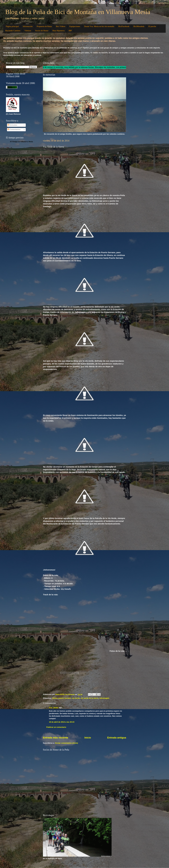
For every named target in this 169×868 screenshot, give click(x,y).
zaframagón (104, 698)
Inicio (88, 738)
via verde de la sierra (90, 698)
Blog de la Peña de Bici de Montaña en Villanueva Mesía (78, 12)
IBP (70, 31)
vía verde (76, 698)
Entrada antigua (117, 738)
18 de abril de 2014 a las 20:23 (62, 722)
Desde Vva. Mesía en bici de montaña (99, 26)
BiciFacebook (124, 26)
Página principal (12, 26)
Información (28, 26)
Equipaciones (75, 26)
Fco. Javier (54, 708)
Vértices (28, 31)
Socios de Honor (42, 31)
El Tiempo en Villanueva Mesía (21, 142)
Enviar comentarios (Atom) (67, 743)
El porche (152, 26)
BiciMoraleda (139, 26)
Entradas (12, 125)
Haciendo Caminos (13, 31)
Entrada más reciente (56, 738)
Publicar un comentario (56, 727)
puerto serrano (65, 698)
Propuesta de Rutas (44, 26)
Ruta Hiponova (59, 31)
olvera (55, 698)
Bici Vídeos (61, 26)
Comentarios (14, 129)
